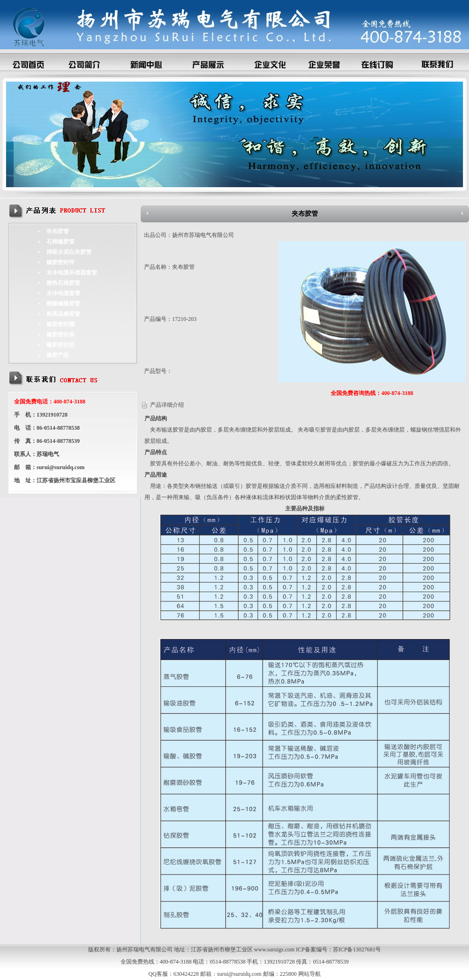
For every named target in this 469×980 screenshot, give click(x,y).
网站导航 (310, 974)
